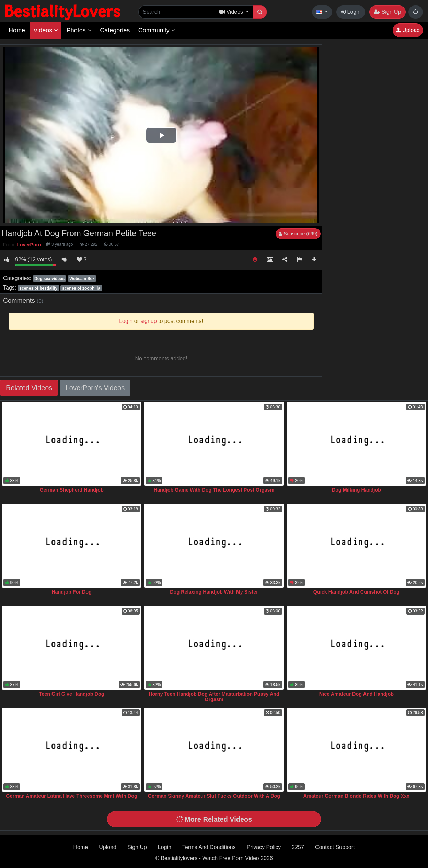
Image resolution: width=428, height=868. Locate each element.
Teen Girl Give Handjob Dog (72, 694)
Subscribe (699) (298, 234)
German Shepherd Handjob (71, 490)
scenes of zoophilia (81, 288)
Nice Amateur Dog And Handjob (356, 694)
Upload (408, 30)
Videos (46, 30)
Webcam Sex (82, 279)
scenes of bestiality (38, 288)
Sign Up (387, 12)
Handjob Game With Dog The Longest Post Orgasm (214, 490)
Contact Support (335, 847)
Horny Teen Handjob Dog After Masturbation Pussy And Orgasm (214, 697)
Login (351, 12)
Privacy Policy (264, 847)
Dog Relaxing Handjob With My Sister (214, 592)
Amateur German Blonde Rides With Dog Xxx (356, 796)
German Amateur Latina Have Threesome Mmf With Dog (71, 796)
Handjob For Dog (72, 592)
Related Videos (29, 388)
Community (157, 30)
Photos (79, 30)
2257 (298, 847)
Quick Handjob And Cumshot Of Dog (356, 592)
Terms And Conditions (209, 847)
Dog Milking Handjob (356, 490)
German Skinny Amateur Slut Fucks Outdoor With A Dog (214, 796)
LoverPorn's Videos (95, 388)
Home (17, 30)
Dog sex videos (49, 279)
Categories (115, 30)
